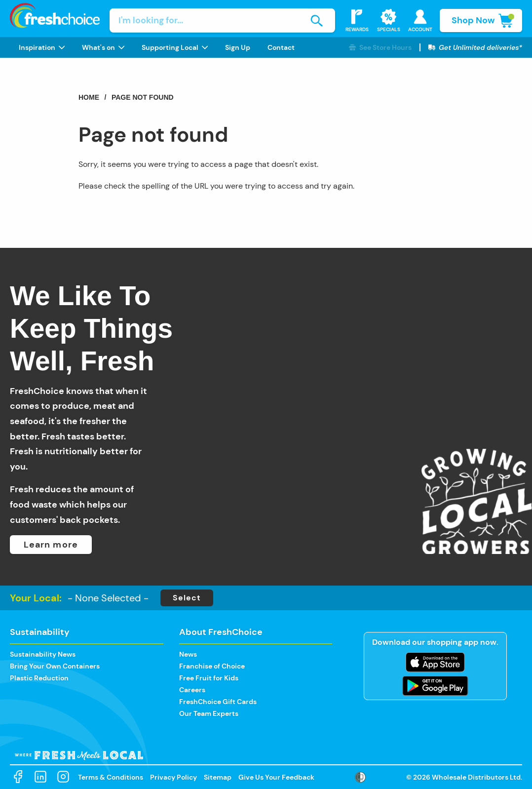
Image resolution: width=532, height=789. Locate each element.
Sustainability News (43, 654)
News (188, 654)
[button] (380, 48)
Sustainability (40, 632)
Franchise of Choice (212, 666)
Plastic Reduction (39, 678)
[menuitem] (41, 47)
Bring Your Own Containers (55, 666)
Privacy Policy (173, 777)
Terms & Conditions (111, 777)
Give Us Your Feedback (276, 777)
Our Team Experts (209, 713)
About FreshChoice (221, 632)
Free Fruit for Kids (209, 678)
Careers (192, 690)
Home (89, 97)
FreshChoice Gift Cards (218, 702)
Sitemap (218, 777)
